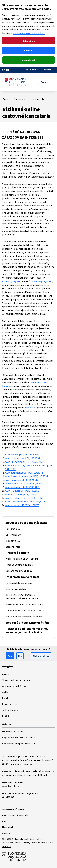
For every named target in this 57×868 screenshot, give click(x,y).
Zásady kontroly (14, 547)
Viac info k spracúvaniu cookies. (29, 33)
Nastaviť (29, 50)
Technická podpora (11, 710)
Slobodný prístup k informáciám (27, 623)
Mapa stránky (8, 827)
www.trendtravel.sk (24, 498)
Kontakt (6, 716)
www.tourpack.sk (23, 480)
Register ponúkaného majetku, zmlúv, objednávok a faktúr (27, 630)
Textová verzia (31, 70)
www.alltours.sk (22, 505)
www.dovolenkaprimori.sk (27, 476)
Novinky (6, 698)
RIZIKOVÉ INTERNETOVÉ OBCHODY (24, 605)
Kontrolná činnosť (10, 704)
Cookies (6, 833)
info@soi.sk (42, 775)
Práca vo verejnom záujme (19, 565)
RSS (4, 821)
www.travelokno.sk (24, 483)
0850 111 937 (8, 797)
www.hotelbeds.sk (23, 458)
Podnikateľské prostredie (19, 583)
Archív (5, 692)
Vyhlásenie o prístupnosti (14, 809)
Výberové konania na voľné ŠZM (22, 559)
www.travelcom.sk (23, 491)
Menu (45, 82)
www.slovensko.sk (11, 786)
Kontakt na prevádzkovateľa (15, 815)
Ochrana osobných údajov (19, 571)
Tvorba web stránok (11, 843)
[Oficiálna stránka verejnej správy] (9, 70)
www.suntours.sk (23, 487)
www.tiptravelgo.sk (24, 462)
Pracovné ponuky (17, 553)
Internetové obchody (16, 589)
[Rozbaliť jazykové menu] (48, 70)
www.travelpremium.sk (26, 502)
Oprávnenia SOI (14, 535)
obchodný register (12, 281)
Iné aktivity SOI (13, 541)
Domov (6, 99)
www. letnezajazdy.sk (25, 473)
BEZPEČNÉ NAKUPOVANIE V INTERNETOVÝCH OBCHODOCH (22, 597)
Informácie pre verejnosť (22, 577)
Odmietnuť (29, 41)
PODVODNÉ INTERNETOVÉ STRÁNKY (25, 611)
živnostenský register (40, 281)
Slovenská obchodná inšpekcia (26, 523)
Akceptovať (29, 60)
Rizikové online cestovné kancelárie (24, 617)
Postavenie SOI (13, 529)
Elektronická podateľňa (13, 732)
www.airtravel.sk (21, 494)
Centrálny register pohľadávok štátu (19, 744)
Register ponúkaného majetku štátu (19, 738)
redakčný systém (29, 843)
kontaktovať (30, 408)
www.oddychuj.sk (22, 455)
